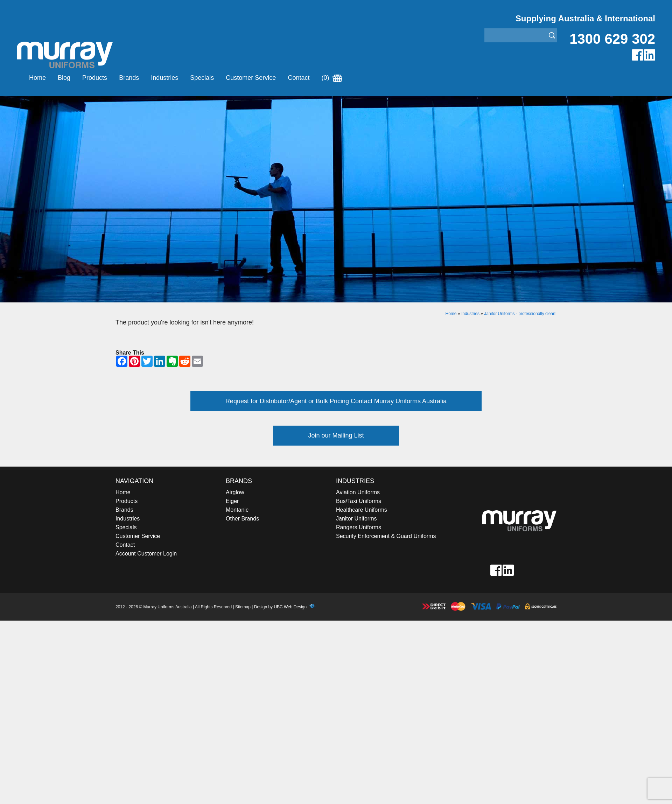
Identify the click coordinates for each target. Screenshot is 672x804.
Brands (129, 78)
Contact (299, 78)
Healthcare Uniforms (362, 510)
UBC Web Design (290, 607)
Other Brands (242, 519)
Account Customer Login (146, 554)
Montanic (237, 510)
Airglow (235, 492)
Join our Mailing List (336, 435)
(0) (332, 78)
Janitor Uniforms (356, 519)
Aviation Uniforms (358, 492)
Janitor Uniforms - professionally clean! (520, 314)
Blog (64, 78)
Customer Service (251, 78)
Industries (164, 78)
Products (95, 78)
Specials (202, 78)
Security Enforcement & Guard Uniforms (386, 536)
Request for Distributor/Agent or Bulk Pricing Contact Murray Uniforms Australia (336, 401)
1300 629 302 (612, 39)
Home (37, 78)
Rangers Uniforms (359, 527)
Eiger (232, 501)
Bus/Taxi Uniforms (359, 501)
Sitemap (243, 607)
